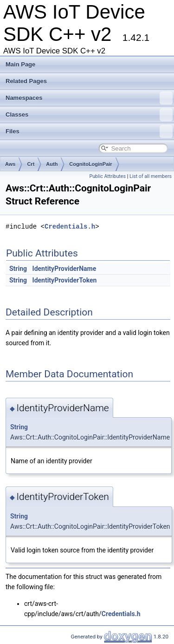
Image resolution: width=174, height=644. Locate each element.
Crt (31, 164)
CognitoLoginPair (90, 164)
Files (89, 131)
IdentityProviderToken (65, 280)
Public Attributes (107, 176)
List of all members (151, 176)
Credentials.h (70, 227)
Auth (52, 164)
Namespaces (89, 98)
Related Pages (26, 81)
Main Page (20, 64)
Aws (10, 164)
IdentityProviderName (64, 269)
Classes (89, 115)
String (18, 269)
